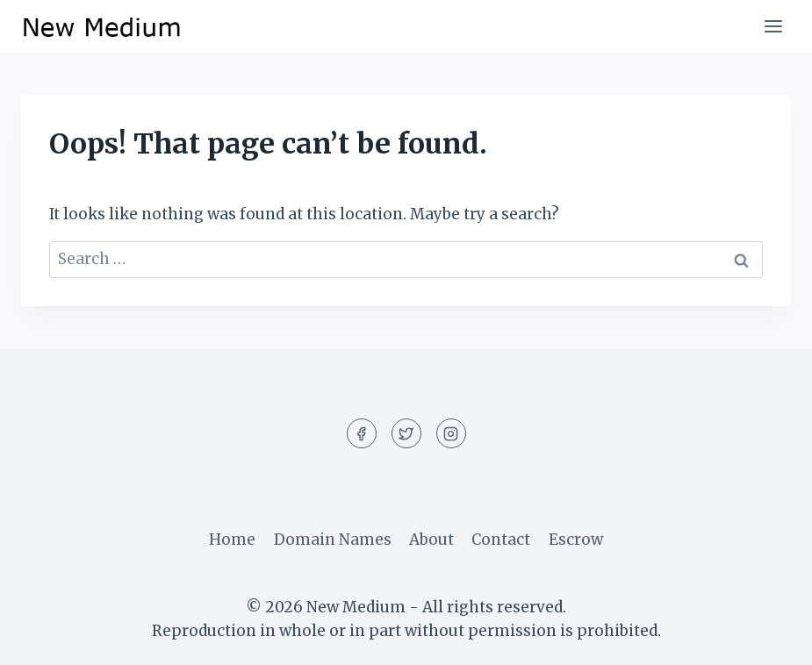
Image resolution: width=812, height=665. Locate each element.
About (431, 540)
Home (232, 540)
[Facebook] (362, 433)
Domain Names (333, 540)
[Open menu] (773, 26)
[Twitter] (406, 433)
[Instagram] (451, 433)
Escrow (576, 540)
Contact (501, 540)
